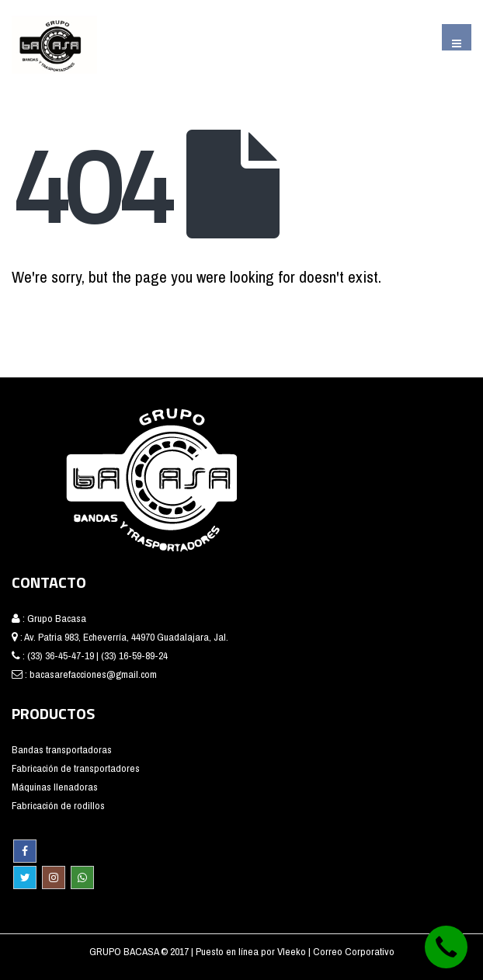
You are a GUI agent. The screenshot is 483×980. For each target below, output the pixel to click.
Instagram (54, 877)
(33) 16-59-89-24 (134, 655)
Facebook (25, 851)
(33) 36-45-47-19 (61, 655)
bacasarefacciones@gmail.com (93, 674)
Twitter (25, 877)
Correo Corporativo (354, 951)
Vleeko (293, 951)
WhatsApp (82, 877)
